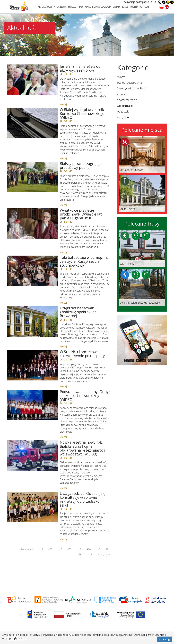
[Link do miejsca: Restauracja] (142, 155)
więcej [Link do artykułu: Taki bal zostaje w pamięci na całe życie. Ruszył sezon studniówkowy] (63, 303)
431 (108, 549)
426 (60, 549)
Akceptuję (165, 639)
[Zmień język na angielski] (167, 7)
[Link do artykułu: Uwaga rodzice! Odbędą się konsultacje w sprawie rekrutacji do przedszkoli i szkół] (33, 507)
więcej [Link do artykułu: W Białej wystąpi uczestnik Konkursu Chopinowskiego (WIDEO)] (63, 158)
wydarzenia (60, 7)
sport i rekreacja (127, 100)
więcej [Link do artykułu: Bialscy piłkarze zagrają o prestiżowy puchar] (63, 205)
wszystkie (123, 117)
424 (41, 549)
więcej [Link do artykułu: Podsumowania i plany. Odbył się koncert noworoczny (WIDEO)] (63, 437)
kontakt (144, 7)
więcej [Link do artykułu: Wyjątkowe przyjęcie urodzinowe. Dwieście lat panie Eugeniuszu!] (63, 252)
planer (96, 7)
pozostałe (123, 111)
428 (79, 549)
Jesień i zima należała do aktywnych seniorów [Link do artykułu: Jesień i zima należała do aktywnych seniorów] (80, 68)
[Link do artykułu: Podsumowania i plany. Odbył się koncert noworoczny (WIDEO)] (33, 405)
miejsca (72, 7)
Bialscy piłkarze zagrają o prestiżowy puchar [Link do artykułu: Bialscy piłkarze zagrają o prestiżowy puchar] (81, 166)
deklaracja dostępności (137, 2)
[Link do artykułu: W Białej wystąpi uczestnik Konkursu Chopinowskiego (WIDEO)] (33, 123)
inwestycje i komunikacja (132, 88)
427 (69, 549)
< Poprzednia (26, 549)
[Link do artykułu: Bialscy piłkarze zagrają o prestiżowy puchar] (33, 177)
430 (98, 549)
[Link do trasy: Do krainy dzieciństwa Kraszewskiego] (142, 287)
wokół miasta (125, 106)
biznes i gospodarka (129, 83)
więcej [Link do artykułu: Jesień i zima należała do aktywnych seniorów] (63, 104)
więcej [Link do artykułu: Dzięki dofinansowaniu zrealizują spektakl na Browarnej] (63, 346)
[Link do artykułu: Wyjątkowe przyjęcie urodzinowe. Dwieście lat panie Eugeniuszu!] (33, 224)
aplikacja (106, 7)
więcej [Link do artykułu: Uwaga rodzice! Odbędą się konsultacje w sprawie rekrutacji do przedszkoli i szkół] (63, 539)
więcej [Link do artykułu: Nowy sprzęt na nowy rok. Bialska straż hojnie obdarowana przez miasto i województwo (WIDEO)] (63, 488)
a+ (152, 2)
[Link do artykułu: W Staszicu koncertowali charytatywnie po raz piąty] (33, 365)
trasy (80, 7)
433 (90, 554)
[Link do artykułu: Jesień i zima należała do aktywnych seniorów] (33, 80)
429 (89, 549)
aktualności (45, 7)
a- (156, 2)
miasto (121, 77)
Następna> (104, 554)
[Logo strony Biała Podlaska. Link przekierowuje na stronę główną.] (18, 6)
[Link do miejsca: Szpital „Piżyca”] (142, 194)
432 (81, 554)
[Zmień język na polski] (162, 7)
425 (50, 549)
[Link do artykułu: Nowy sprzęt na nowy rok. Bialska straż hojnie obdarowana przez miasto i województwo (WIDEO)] (33, 456)
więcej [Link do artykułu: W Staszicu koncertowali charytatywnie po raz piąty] (63, 386)
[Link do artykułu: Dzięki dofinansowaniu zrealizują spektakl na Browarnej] (33, 321)
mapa (88, 7)
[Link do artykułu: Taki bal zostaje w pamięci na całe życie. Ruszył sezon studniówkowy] (33, 271)
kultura (121, 94)
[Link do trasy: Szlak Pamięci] (142, 248)
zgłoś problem (130, 7)
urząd (116, 7)
